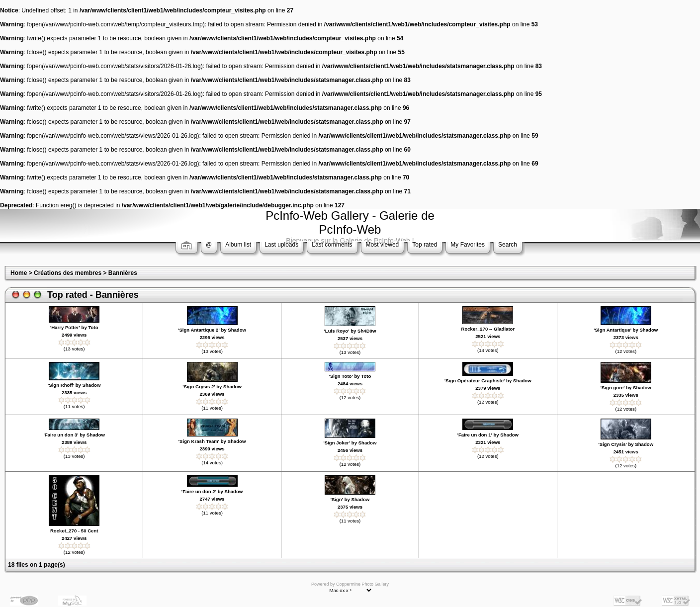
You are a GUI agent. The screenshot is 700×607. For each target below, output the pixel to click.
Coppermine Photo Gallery (362, 584)
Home (19, 273)
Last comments (332, 245)
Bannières (123, 273)
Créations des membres (68, 273)
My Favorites (468, 245)
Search (508, 245)
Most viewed (383, 245)
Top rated (425, 245)
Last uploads (281, 245)
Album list (238, 245)
